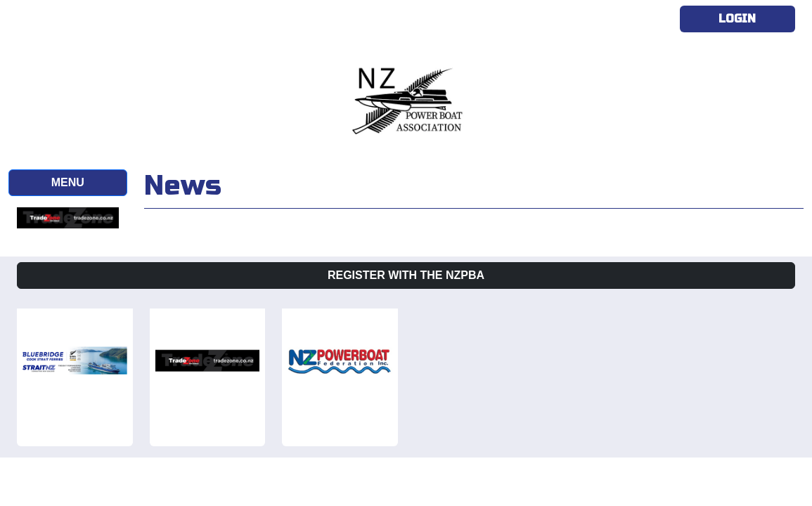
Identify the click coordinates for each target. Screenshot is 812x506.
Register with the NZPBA (406, 275)
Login (737, 19)
